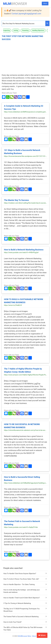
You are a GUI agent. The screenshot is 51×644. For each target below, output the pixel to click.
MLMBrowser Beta (24, 636)
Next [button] (50, 30)
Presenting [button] (25, 30)
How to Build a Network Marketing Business (24, 250)
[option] (7, 30)
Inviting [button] (16, 30)
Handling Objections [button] (38, 30)
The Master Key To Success (16, 200)
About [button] (45, 3)
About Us (35, 636)
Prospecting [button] (6, 30)
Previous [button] (1, 30)
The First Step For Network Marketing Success (22, 38)
